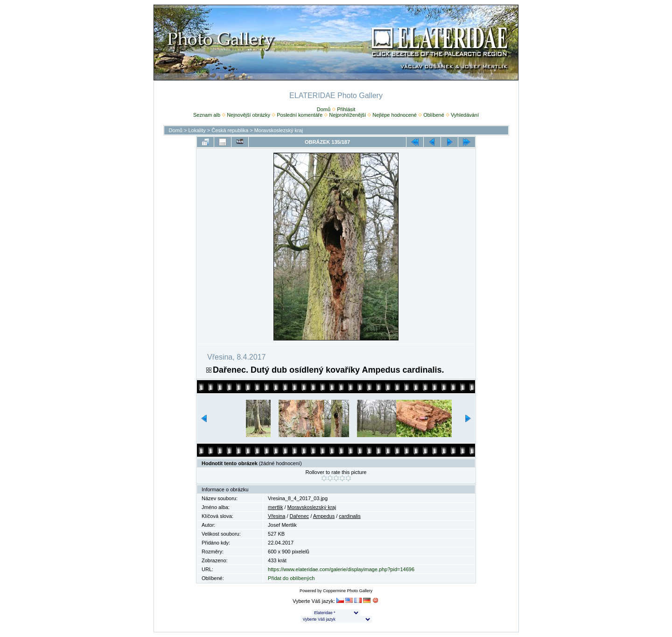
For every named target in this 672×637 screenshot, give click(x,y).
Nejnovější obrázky (248, 115)
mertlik (275, 507)
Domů (324, 109)
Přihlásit (346, 109)
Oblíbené (434, 115)
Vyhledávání (465, 115)
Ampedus (324, 516)
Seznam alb (207, 115)
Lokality (197, 130)
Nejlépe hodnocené (395, 115)
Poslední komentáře (300, 115)
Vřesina (276, 516)
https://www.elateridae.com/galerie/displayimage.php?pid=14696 (341, 569)
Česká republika (230, 130)
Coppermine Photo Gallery (348, 591)
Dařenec (300, 516)
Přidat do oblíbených (291, 578)
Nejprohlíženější (347, 115)
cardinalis (350, 516)
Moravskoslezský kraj (279, 130)
